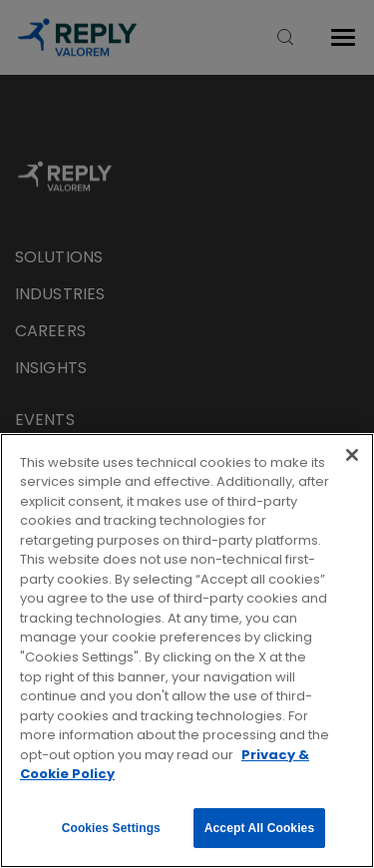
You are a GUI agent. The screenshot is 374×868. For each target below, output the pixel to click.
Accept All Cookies (259, 828)
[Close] (352, 455)
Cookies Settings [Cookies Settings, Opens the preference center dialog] (111, 828)
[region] (187, 651)
